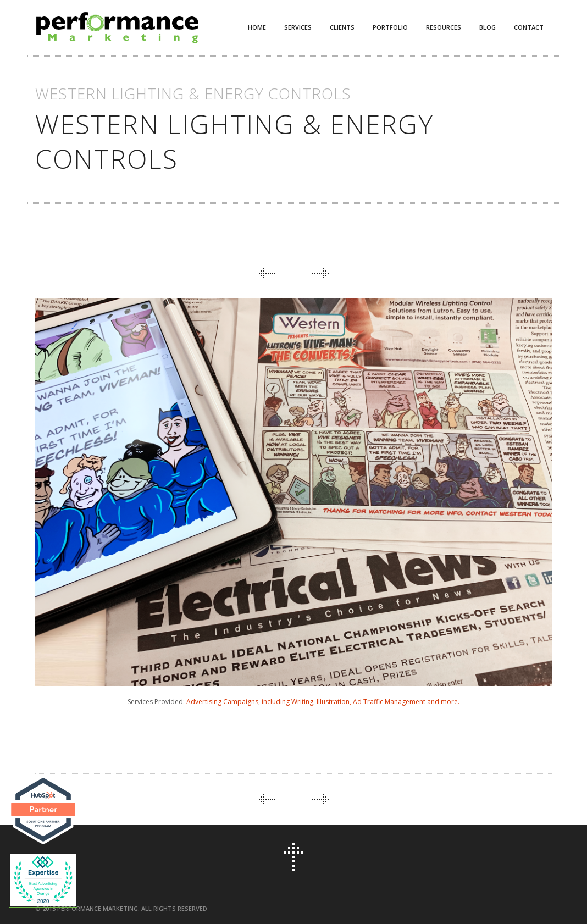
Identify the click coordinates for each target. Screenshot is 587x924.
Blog (488, 27)
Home (257, 27)
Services (298, 27)
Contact (529, 27)
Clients (342, 27)
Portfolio (390, 27)
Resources (444, 27)
